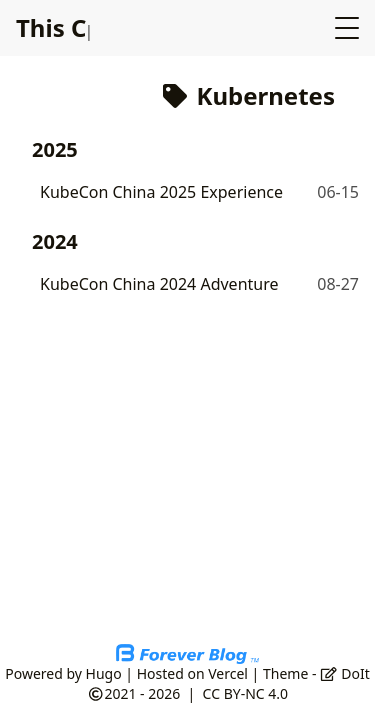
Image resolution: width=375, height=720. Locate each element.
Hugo (104, 673)
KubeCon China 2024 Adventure (159, 284)
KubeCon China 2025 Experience (161, 192)
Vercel (228, 673)
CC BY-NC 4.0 (245, 693)
